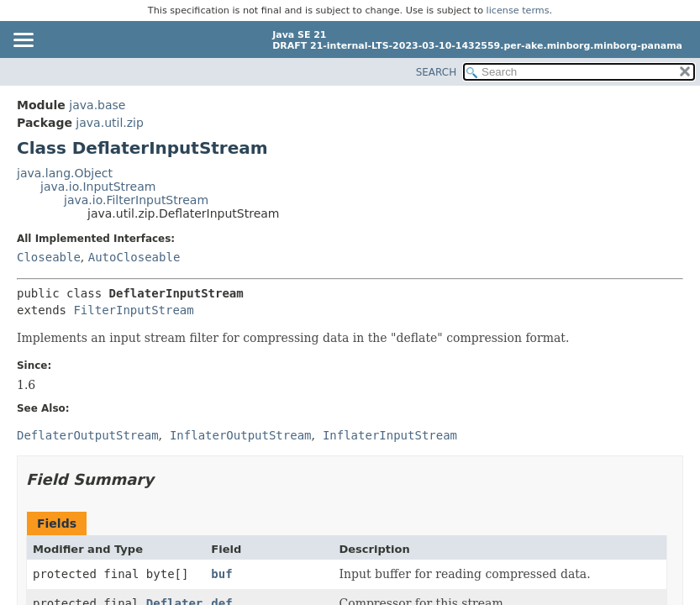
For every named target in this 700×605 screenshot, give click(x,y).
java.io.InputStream (98, 187)
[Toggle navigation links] (23, 41)
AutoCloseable (134, 257)
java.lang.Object (65, 173)
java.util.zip (110, 123)
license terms (518, 11)
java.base (97, 105)
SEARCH (437, 72)
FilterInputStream (133, 310)
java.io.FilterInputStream (136, 200)
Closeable (49, 257)
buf (221, 574)
